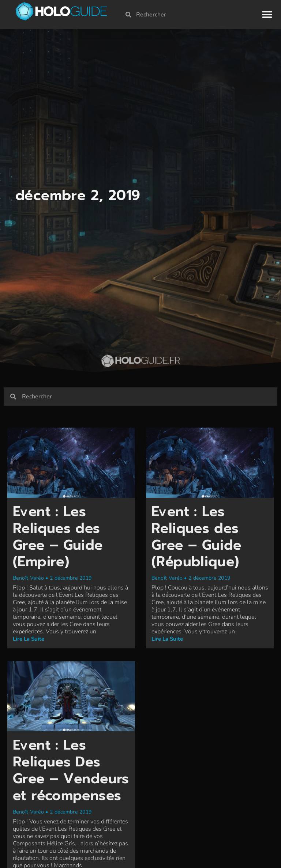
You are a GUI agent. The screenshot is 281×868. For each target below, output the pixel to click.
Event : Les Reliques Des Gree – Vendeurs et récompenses (59, 780)
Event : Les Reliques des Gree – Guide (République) (198, 539)
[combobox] (190, 14)
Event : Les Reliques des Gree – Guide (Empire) (59, 539)
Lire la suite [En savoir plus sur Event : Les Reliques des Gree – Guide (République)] (167, 641)
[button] (267, 14)
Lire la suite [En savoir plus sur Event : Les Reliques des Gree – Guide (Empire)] (29, 641)
